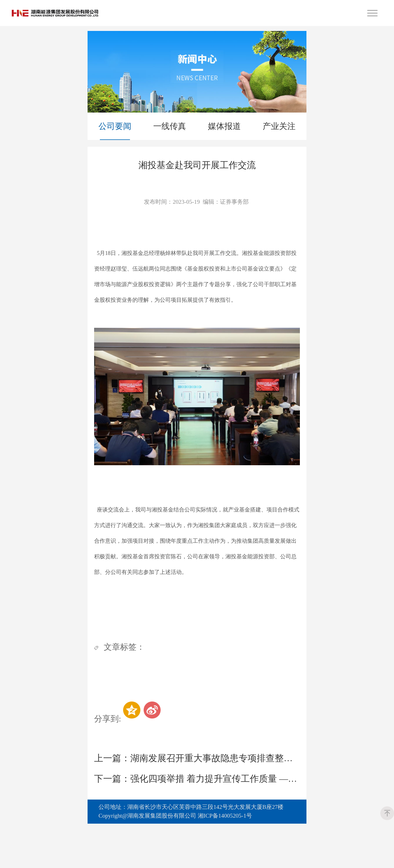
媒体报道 (224, 126)
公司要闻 (115, 126)
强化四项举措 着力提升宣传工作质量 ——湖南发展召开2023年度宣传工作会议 (197, 810)
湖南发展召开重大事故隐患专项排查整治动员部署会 (197, 789)
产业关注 (279, 126)
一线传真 (170, 126)
